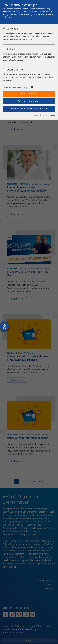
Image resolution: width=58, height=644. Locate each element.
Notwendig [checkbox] (12, 29)
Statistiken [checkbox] (12, 49)
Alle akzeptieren (29, 94)
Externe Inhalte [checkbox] (15, 70)
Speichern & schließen (29, 101)
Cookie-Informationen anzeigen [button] (18, 88)
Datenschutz (39, 115)
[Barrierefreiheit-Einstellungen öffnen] (4, 326)
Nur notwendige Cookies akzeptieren (29, 109)
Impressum (51, 115)
